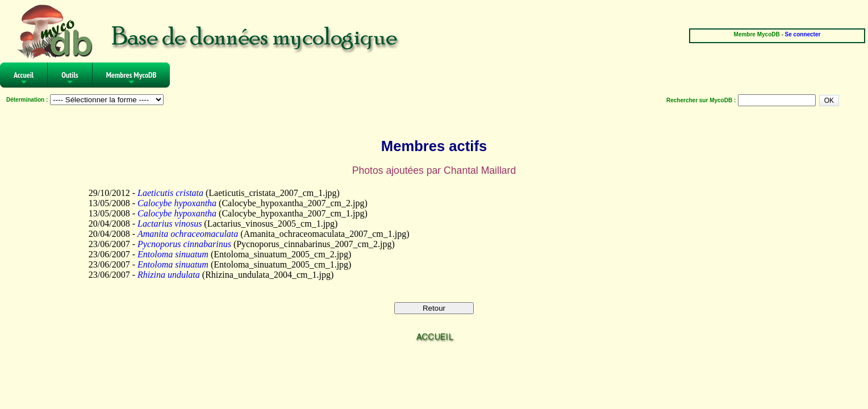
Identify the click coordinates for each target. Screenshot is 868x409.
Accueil (24, 79)
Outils (70, 79)
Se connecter (803, 34)
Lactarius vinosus (170, 224)
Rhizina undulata (169, 275)
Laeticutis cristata (170, 193)
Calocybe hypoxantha (177, 203)
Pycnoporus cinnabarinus (184, 244)
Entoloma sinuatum (173, 254)
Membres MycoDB (132, 79)
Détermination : (27, 100)
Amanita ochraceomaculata (188, 234)
